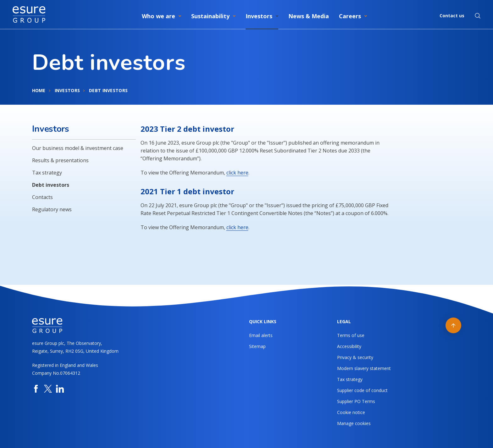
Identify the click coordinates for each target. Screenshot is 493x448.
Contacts (42, 197)
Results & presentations (60, 160)
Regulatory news (52, 209)
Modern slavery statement (364, 368)
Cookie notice (351, 412)
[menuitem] (161, 15)
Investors (67, 90)
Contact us (452, 16)
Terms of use (351, 335)
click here (237, 173)
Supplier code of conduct (362, 390)
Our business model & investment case (78, 148)
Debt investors (51, 185)
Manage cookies (354, 423)
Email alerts (261, 335)
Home (39, 90)
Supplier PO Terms (356, 401)
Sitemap (257, 346)
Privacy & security (355, 357)
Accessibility (349, 346)
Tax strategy (47, 173)
